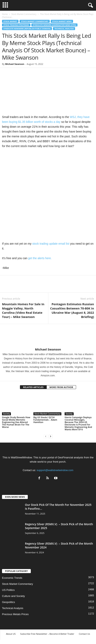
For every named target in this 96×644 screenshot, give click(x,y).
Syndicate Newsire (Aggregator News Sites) (55, 25)
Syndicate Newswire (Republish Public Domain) (27, 29)
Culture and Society (13, 596)
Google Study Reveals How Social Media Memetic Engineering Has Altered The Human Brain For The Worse (16, 422)
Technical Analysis (64, 29)
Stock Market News (62, 21)
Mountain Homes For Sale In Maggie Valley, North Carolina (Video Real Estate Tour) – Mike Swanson (23, 310)
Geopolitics (8, 602)
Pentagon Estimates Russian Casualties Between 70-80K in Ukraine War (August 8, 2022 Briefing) (72, 310)
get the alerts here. (40, 258)
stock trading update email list (51, 244)
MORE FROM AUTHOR (61, 387)
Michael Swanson (15, 64)
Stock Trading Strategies (16, 25)
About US (11, 634)
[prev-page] (46, 436)
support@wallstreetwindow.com (55, 470)
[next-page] (51, 436)
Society (6, 414)
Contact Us (85, 634)
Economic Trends (12, 578)
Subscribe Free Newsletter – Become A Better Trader (47, 634)
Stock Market (10, 21)
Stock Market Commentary (24, 14)
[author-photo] (48, 336)
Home (5, 14)
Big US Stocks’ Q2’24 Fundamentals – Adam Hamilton (45, 420)
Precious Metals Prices (15, 614)
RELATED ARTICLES (33, 387)
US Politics (8, 590)
